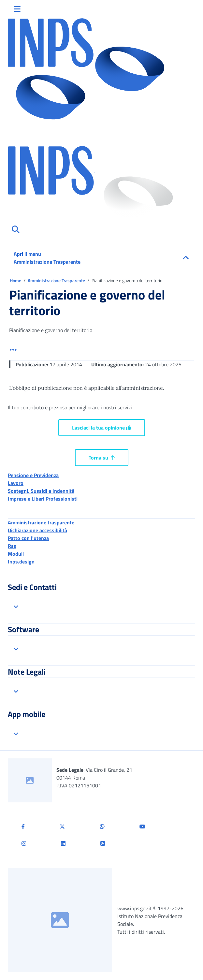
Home (16, 280)
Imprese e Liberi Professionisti (43, 499)
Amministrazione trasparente (41, 522)
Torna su (102, 458)
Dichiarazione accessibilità (37, 530)
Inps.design (21, 562)
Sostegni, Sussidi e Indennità (41, 491)
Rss (12, 546)
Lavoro (16, 483)
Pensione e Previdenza (33, 475)
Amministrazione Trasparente (57, 280)
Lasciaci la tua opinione (102, 428)
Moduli (16, 554)
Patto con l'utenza (28, 538)
